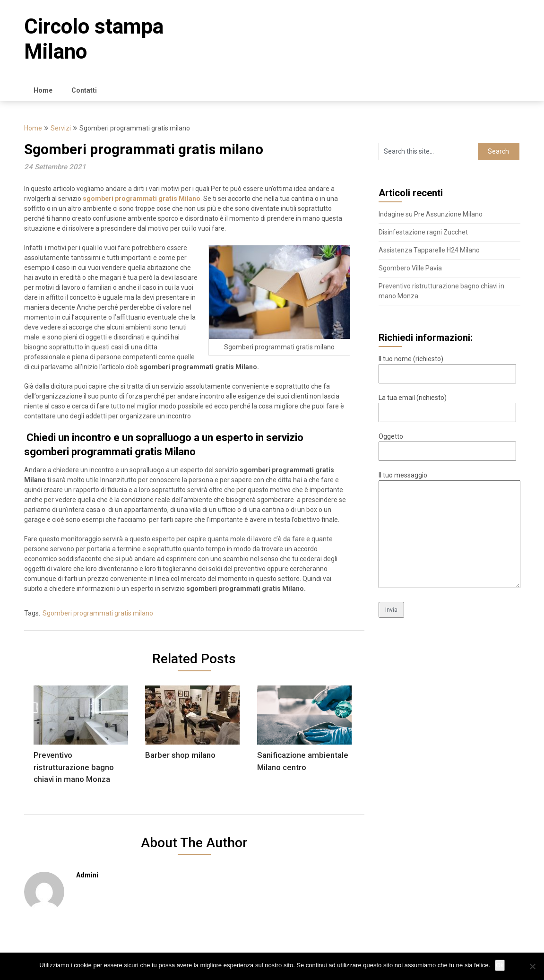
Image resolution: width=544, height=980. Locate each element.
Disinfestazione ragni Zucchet (423, 232)
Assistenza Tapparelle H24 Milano (429, 250)
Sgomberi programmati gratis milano (98, 613)
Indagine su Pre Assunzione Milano (431, 214)
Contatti (84, 90)
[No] (532, 966)
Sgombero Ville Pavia (410, 268)
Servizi (61, 128)
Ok (500, 965)
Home (43, 90)
